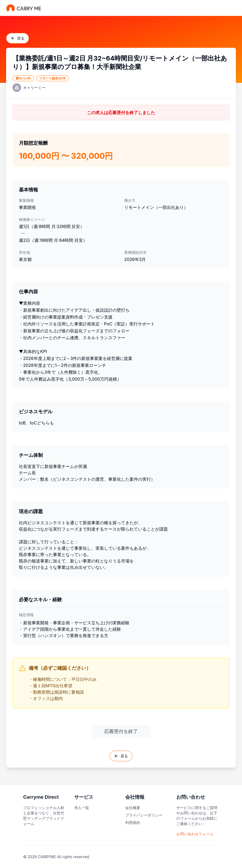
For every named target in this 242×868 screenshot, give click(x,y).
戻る (18, 38)
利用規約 (133, 822)
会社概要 (133, 808)
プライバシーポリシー (144, 815)
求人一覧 (82, 808)
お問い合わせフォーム (195, 834)
